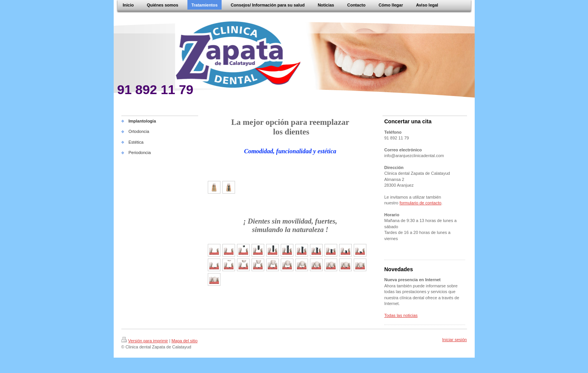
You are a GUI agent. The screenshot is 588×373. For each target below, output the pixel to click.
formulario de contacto (420, 203)
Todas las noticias (401, 315)
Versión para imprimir (145, 341)
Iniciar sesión (454, 340)
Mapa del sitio (184, 341)
